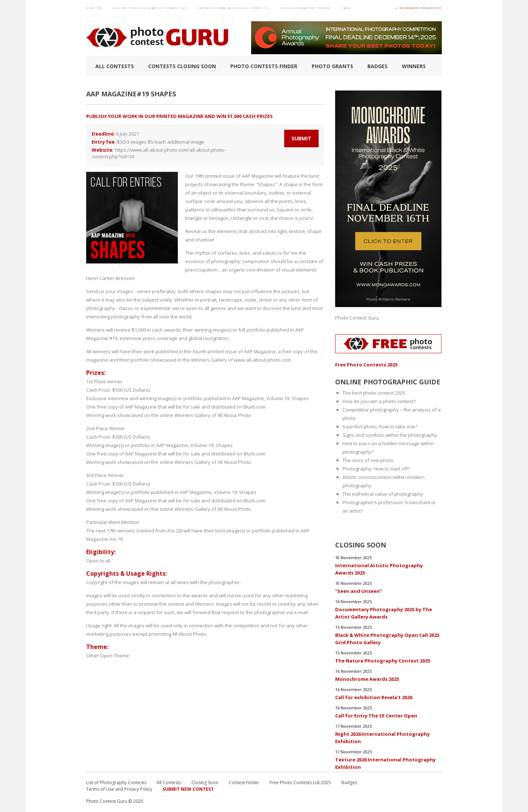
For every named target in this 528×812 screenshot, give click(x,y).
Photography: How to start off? (376, 469)
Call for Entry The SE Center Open (376, 716)
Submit (301, 138)
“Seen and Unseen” (359, 591)
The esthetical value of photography (383, 494)
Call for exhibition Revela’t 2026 (374, 697)
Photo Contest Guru (357, 318)
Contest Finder (244, 783)
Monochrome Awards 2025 (367, 679)
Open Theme (115, 656)
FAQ (345, 11)
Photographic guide (305, 11)
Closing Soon (205, 783)
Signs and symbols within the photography (390, 435)
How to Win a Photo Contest (234, 11)
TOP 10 (94, 11)
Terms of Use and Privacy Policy (119, 789)
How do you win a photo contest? (379, 401)
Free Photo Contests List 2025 (300, 783)
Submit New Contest (188, 789)
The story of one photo (368, 460)
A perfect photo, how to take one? (380, 427)
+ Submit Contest (418, 11)
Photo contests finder (264, 66)
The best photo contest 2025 (374, 393)
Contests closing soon (182, 66)
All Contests (115, 66)
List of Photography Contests (150, 11)
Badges (377, 66)
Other (93, 656)
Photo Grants (332, 66)
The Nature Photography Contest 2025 (383, 661)
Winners (414, 66)
